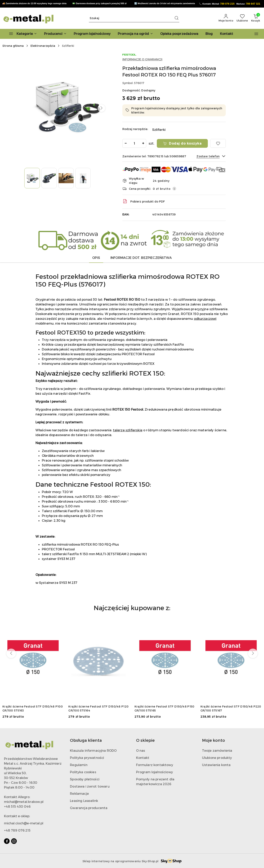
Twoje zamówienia (217, 750)
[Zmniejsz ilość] (126, 143)
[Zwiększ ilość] (143, 143)
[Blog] (209, 34)
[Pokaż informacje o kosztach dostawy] (174, 189)
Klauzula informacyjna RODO (93, 750)
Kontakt (143, 758)
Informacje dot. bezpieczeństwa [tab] (141, 258)
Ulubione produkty (217, 758)
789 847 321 (253, 4)
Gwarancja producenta (89, 808)
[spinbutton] (134, 143)
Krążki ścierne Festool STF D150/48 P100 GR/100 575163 (33, 708)
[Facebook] (7, 841)
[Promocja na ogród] (135, 34)
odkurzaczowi (205, 319)
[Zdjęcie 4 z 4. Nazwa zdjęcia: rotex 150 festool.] (83, 178)
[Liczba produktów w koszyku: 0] (256, 18)
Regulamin (79, 765)
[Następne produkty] (253, 653)
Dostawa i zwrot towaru (90, 786)
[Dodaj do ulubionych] (218, 143)
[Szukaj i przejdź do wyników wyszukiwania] (177, 18)
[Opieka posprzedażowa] (179, 34)
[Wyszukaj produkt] (134, 18)
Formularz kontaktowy (155, 765)
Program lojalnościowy (155, 772)
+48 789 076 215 (17, 830)
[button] (55, 34)
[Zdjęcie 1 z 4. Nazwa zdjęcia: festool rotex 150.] (32, 178)
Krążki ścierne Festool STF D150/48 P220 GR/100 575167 (231, 708)
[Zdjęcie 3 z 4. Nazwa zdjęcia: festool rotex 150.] (66, 178)
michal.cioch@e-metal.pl (24, 823)
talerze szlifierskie (128, 430)
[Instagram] (14, 841)
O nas (141, 750)
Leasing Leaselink (84, 801)
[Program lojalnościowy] (92, 34)
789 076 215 (227, 4)
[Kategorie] (21, 34)
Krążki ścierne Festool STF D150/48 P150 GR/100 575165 (164, 708)
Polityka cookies (83, 772)
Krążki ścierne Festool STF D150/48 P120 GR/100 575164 (98, 708)
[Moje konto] (226, 18)
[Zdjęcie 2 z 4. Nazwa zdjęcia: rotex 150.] (49, 178)
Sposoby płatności (85, 779)
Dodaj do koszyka (182, 143)
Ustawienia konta (216, 765)
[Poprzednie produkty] (11, 653)
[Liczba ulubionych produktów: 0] (242, 18)
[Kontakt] (227, 34)
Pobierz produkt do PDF (144, 201)
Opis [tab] (96, 258)
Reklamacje (79, 793)
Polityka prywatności (87, 758)
